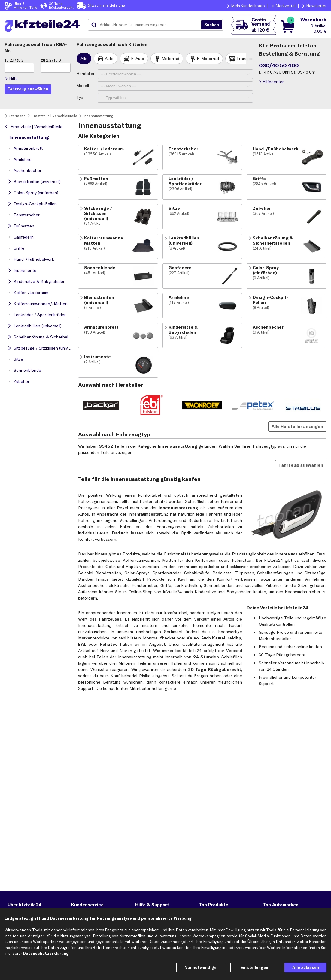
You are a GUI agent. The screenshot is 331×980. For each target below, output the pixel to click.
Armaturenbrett (28, 148)
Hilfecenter (273, 82)
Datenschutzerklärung (46, 953)
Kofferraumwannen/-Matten (41, 304)
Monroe (150, 638)
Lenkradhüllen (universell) (38, 326)
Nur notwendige (200, 967)
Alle (84, 59)
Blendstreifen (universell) (37, 182)
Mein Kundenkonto (248, 6)
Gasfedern (24, 237)
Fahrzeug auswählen (301, 465)
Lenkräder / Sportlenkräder (40, 315)
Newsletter (316, 6)
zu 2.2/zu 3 (51, 60)
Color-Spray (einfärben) (36, 193)
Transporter (248, 59)
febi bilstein (130, 638)
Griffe (19, 248)
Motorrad (170, 59)
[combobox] (147, 25)
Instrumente (25, 270)
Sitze (18, 359)
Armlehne (23, 159)
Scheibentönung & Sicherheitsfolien (44, 337)
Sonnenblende (27, 370)
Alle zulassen (306, 967)
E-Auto (138, 59)
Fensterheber (27, 215)
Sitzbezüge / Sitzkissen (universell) (44, 348)
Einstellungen (254, 967)
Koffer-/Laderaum (31, 293)
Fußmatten (24, 226)
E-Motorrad (208, 59)
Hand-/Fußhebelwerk (34, 259)
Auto (109, 59)
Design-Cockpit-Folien (35, 204)
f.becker (168, 638)
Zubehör (21, 381)
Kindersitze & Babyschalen (39, 281)
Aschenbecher (27, 170)
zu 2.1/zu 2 (14, 60)
